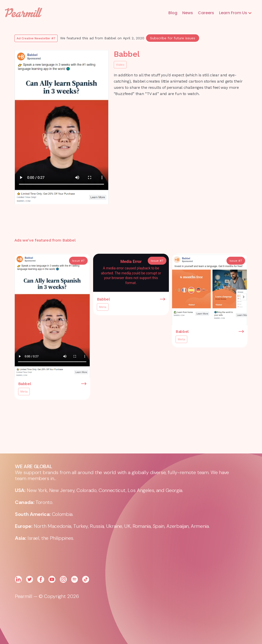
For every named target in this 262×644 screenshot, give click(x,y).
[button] (236, 13)
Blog (173, 13)
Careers (206, 13)
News (188, 13)
